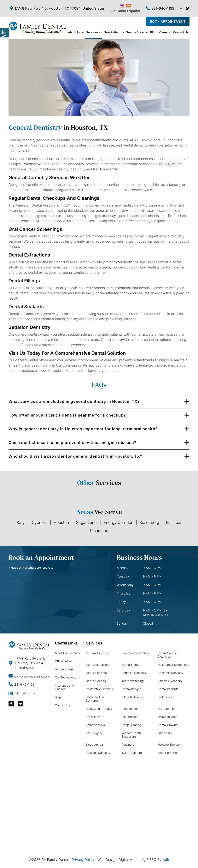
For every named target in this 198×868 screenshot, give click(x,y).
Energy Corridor (118, 522)
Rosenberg (149, 522)
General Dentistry (98, 653)
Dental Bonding (96, 681)
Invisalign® (93, 717)
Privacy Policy (83, 860)
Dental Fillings (131, 665)
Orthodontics (166, 709)
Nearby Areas (135, 32)
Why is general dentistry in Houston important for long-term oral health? (83, 429)
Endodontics (166, 697)
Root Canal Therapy (99, 709)
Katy (21, 522)
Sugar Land (86, 522)
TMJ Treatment (132, 753)
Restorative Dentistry (100, 689)
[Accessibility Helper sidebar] (5, 33)
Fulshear (174, 522)
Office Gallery (64, 661)
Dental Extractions (98, 665)
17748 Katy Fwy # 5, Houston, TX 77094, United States (57, 8)
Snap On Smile (167, 753)
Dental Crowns (168, 725)
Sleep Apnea (94, 745)
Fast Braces (130, 717)
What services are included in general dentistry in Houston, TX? (74, 401)
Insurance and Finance (64, 687)
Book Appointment (168, 21)
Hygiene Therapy (169, 745)
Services (92, 32)
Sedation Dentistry (134, 673)
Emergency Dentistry (136, 653)
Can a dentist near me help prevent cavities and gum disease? (72, 443)
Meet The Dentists (67, 653)
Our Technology (66, 677)
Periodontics (130, 709)
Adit (166, 860)
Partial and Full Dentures (95, 699)
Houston (61, 522)
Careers (165, 32)
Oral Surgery (94, 733)
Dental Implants (168, 689)
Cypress (39, 522)
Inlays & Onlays (132, 697)
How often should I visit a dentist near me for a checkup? (67, 415)
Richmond (99, 531)
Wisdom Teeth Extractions (131, 735)
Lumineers (165, 733)
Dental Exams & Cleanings (168, 655)
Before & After (64, 669)
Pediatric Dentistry (98, 753)
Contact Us (181, 32)
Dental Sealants (96, 673)
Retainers (128, 745)
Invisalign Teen (168, 717)
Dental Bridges (131, 689)
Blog (153, 32)
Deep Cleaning (132, 725)
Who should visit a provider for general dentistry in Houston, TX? (75, 456)
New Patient (112, 32)
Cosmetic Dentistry (170, 673)
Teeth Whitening (133, 681)
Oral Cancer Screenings (173, 665)
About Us (74, 32)
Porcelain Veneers (170, 681)
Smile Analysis (95, 725)
